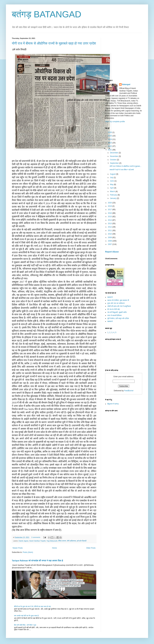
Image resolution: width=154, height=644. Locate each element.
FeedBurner (129, 391)
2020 (110, 203)
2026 (110, 132)
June (112, 181)
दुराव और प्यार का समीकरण (116, 303)
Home (54, 548)
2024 (110, 139)
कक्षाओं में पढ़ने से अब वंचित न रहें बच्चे (122, 170)
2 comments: (36, 537)
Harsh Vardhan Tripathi (37, 541)
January (113, 198)
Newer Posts (18, 548)
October (113, 160)
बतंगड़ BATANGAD (47, 14)
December (114, 153)
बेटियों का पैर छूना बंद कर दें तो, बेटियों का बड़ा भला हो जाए (32, 606)
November (114, 156)
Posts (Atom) (28, 552)
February (114, 195)
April (112, 188)
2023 (110, 143)
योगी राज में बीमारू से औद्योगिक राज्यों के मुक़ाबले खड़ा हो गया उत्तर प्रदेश (54, 43)
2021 (110, 150)
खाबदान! (110, 297)
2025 (110, 136)
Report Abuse (112, 252)
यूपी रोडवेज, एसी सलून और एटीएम (118, 318)
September (115, 163)
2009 (110, 237)
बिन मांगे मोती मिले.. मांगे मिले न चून (25, 625)
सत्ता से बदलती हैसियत (114, 315)
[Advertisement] (127, 56)
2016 (110, 213)
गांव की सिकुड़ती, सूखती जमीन (117, 312)
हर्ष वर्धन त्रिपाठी (82, 541)
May (112, 184)
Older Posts (91, 548)
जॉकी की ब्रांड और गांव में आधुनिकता (119, 306)
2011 (110, 230)
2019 (110, 206)
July (112, 178)
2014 (110, 220)
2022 (110, 146)
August (113, 174)
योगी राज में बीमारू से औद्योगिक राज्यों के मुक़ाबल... (125, 166)
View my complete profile (115, 122)
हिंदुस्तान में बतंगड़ (113, 404)
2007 (110, 244)
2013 (110, 224)
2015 (110, 217)
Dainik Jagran (24, 541)
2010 (110, 234)
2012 (110, 227)
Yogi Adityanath (52, 541)
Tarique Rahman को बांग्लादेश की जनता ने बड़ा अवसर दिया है (37, 561)
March (113, 191)
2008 (110, 241)
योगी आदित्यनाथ (72, 541)
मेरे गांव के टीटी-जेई (113, 309)
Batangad (126, 84)
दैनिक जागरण (62, 541)
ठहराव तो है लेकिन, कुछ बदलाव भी (118, 300)
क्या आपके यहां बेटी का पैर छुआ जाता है (26, 616)
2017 (110, 210)
